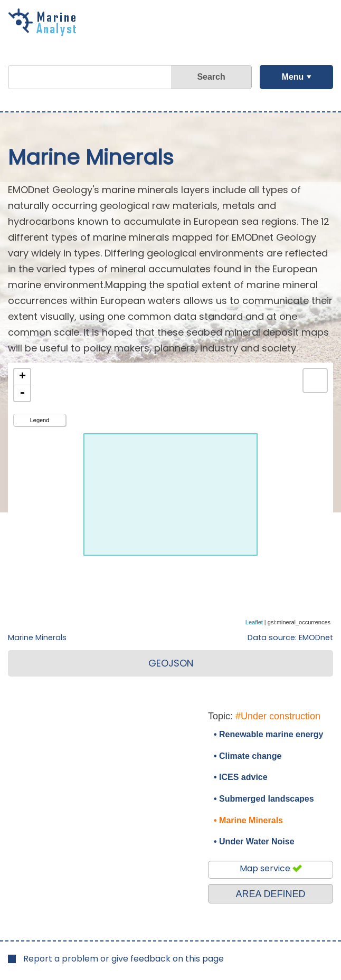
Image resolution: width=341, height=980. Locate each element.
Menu (292, 77)
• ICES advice (241, 777)
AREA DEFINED (270, 894)
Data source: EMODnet (290, 638)
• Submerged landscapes (264, 799)
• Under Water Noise (254, 841)
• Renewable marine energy (268, 734)
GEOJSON (171, 663)
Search (211, 77)
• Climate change (248, 756)
